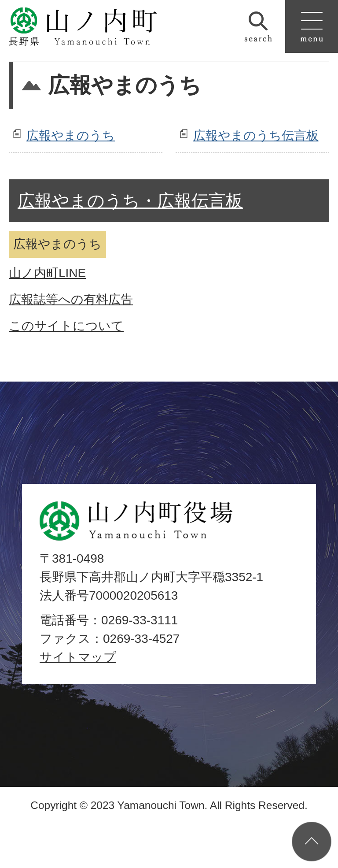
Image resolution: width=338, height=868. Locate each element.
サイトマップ (78, 657)
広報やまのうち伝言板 (256, 135)
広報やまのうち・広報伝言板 (130, 201)
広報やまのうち (71, 135)
